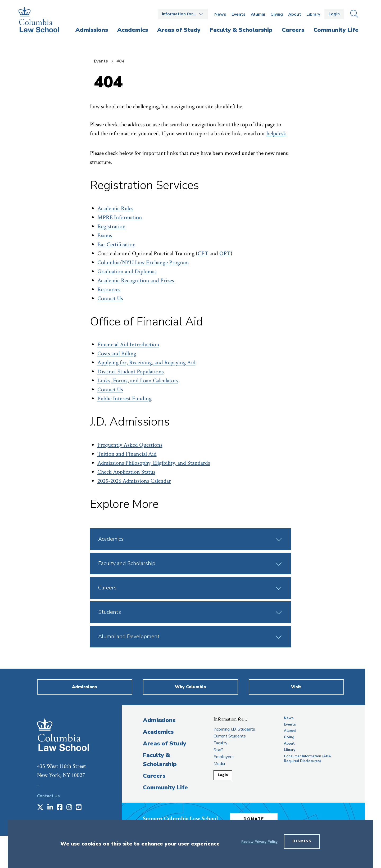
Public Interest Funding (124, 399)
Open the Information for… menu (183, 14)
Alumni (258, 14)
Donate (254, 819)
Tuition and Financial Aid (127, 454)
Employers (224, 757)
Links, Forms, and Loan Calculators (138, 381)
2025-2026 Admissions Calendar (134, 481)
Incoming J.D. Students (234, 729)
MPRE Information (120, 218)
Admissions (159, 720)
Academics (158, 732)
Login (334, 14)
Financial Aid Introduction (128, 345)
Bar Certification (117, 245)
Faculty (220, 743)
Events (239, 14)
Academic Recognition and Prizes (136, 281)
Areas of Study (165, 744)
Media (219, 764)
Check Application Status (126, 472)
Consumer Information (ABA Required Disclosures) (307, 759)
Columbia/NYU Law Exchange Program (143, 263)
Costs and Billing (117, 354)
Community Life (165, 788)
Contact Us (110, 299)
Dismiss (302, 841)
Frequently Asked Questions (130, 445)
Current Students (230, 736)
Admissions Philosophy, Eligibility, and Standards (154, 463)
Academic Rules (115, 209)
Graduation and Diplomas (127, 272)
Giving (277, 14)
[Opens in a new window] (40, 808)
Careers (154, 776)
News (220, 14)
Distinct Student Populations (131, 372)
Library (313, 14)
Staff (218, 750)
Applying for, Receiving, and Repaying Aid (146, 363)
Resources (109, 290)
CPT (203, 254)
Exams (105, 236)
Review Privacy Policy (259, 842)
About (295, 14)
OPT (225, 254)
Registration (112, 227)
